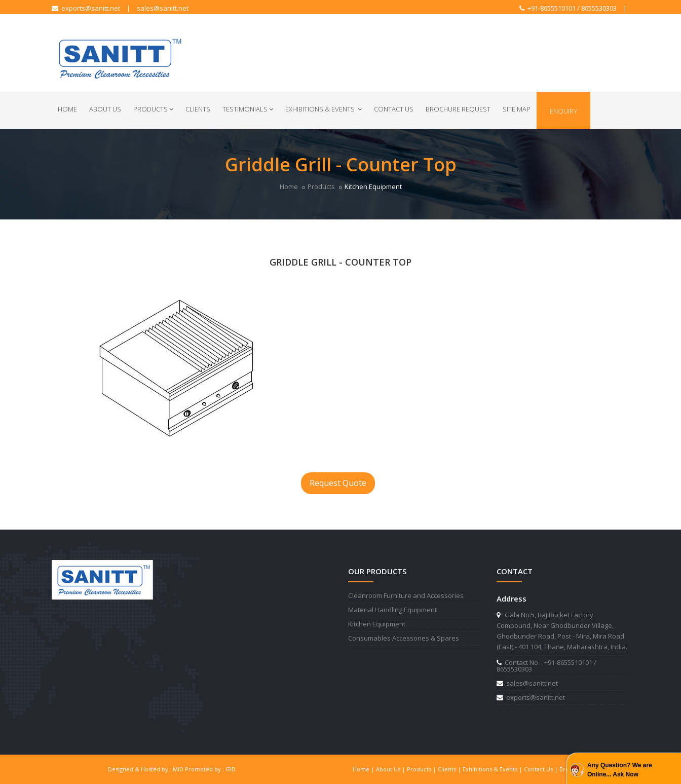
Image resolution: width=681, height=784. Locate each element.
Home (67, 109)
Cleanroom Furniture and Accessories (406, 595)
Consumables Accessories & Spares (404, 638)
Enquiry (563, 111)
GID (231, 769)
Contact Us (394, 109)
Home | (364, 769)
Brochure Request (458, 109)
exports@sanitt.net (86, 8)
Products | (422, 769)
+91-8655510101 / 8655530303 (568, 8)
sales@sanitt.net (163, 8)
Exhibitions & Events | (493, 769)
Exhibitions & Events (324, 109)
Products (153, 109)
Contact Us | (542, 769)
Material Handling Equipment (392, 610)
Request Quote (338, 483)
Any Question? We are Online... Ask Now (620, 770)
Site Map (517, 109)
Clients (198, 109)
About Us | (391, 769)
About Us (105, 109)
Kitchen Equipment (377, 624)
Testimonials (248, 109)
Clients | (450, 769)
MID (178, 769)
